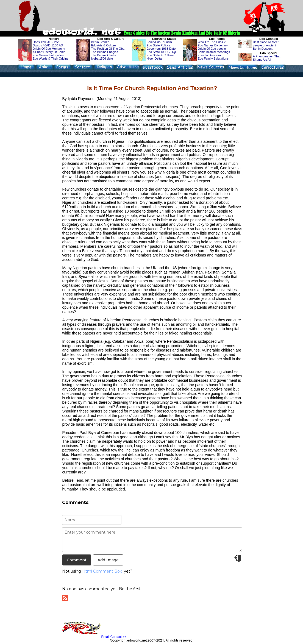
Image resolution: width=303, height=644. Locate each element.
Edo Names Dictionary (213, 45)
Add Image (108, 560)
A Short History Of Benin (49, 52)
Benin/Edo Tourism (159, 42)
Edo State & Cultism (160, 55)
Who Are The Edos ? (212, 42)
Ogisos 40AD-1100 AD (48, 45)
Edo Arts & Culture (104, 45)
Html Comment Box (102, 571)
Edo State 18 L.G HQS (162, 52)
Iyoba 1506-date (102, 58)
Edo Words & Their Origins (51, 58)
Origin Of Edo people (212, 49)
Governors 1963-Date (161, 49)
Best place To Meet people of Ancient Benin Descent (266, 45)
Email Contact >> (114, 637)
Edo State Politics (159, 45)
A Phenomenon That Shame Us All (267, 58)
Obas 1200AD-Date (46, 42)
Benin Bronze (100, 42)
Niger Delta (154, 58)
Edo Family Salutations (213, 58)
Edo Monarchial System (49, 55)
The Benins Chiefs (104, 55)
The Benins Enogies (105, 52)
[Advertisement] (142, 13)
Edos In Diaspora (209, 55)
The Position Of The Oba (108, 49)
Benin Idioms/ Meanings (214, 52)
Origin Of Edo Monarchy (49, 49)
